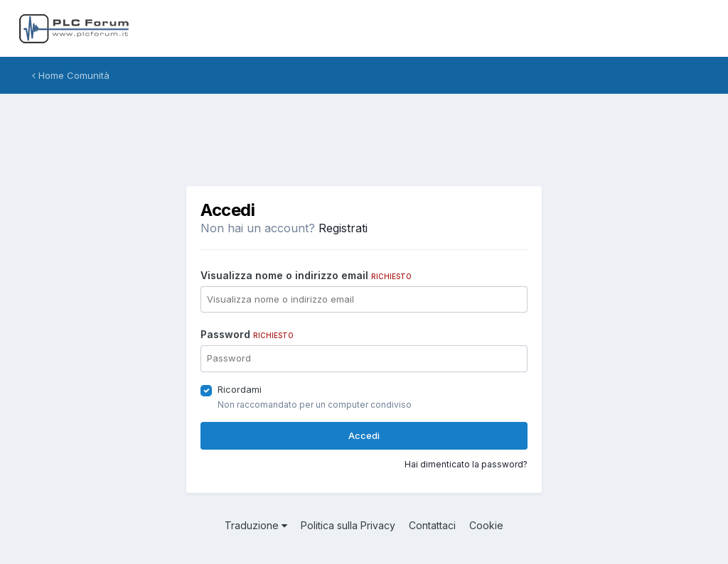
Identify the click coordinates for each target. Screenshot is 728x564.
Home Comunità (71, 75)
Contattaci (432, 525)
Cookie (486, 525)
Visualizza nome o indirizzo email (306, 275)
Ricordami (240, 389)
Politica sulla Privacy (348, 525)
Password (247, 334)
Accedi (364, 435)
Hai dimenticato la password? (466, 464)
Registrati (343, 228)
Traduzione (256, 525)
